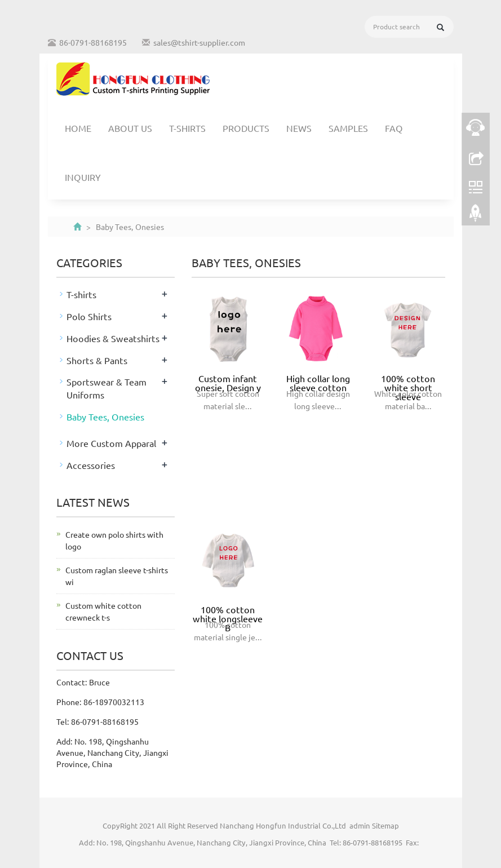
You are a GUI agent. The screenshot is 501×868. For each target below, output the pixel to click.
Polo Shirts (89, 316)
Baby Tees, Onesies (105, 417)
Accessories (91, 465)
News (299, 128)
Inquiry (83, 177)
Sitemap (385, 825)
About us (130, 128)
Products (246, 128)
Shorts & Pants (97, 360)
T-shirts (187, 128)
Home (78, 128)
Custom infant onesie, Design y (228, 383)
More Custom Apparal (111, 443)
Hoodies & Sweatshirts (113, 338)
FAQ (394, 128)
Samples (348, 128)
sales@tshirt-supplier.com (199, 42)
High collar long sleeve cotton (318, 383)
